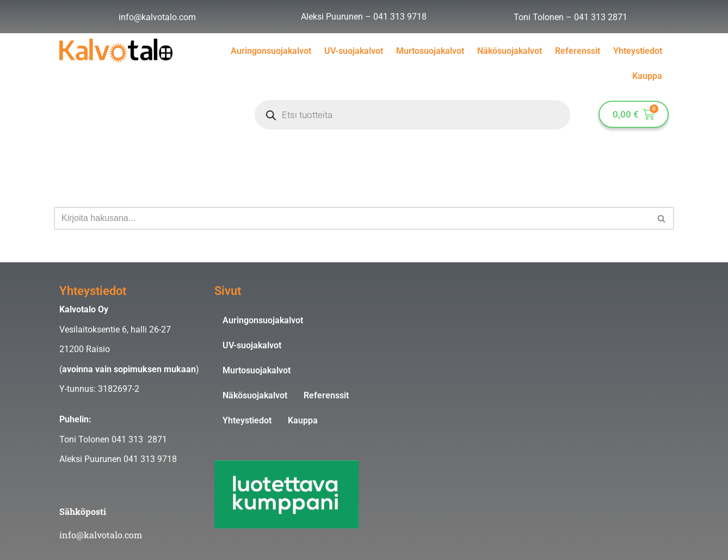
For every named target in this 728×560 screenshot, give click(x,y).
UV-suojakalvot (354, 51)
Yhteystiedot (638, 51)
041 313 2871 (601, 17)
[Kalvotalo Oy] (517, 367)
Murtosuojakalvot (430, 51)
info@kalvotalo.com (157, 17)
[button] (661, 219)
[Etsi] (352, 218)
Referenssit (578, 51)
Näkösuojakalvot (510, 51)
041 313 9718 (400, 17)
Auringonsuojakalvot (271, 51)
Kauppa (647, 76)
